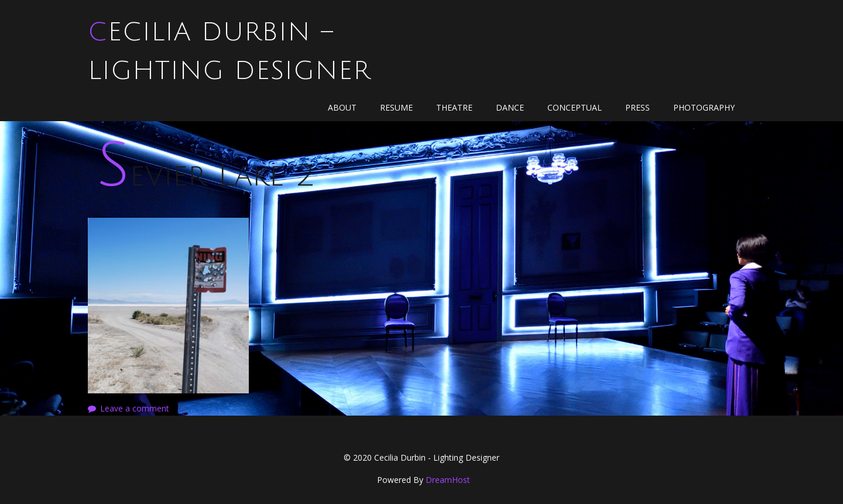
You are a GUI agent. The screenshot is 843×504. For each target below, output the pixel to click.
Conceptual (575, 107)
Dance (510, 107)
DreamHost (448, 480)
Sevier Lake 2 (206, 176)
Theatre (454, 107)
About (342, 107)
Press (638, 107)
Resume (396, 107)
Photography (704, 107)
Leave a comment (135, 408)
